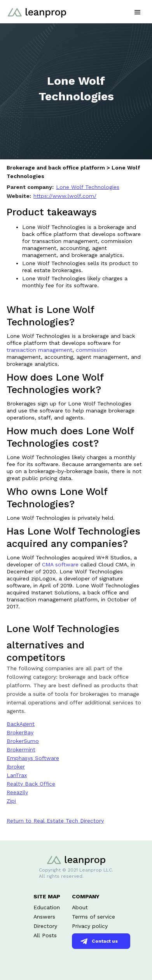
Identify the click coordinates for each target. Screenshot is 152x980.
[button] (138, 11)
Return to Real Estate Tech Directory (55, 821)
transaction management (39, 350)
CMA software (60, 564)
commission (91, 350)
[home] (35, 9)
